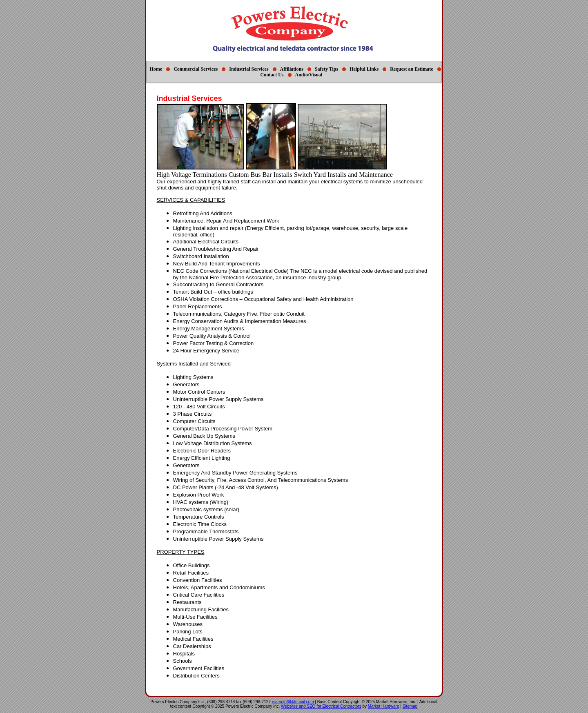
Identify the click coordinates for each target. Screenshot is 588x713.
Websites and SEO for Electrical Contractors (321, 706)
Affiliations (292, 69)
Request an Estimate (411, 69)
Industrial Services (249, 69)
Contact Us (272, 75)
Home (156, 69)
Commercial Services (196, 69)
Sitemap (410, 706)
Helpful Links (364, 69)
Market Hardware (384, 706)
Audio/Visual (309, 75)
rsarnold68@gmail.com (293, 702)
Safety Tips (326, 69)
